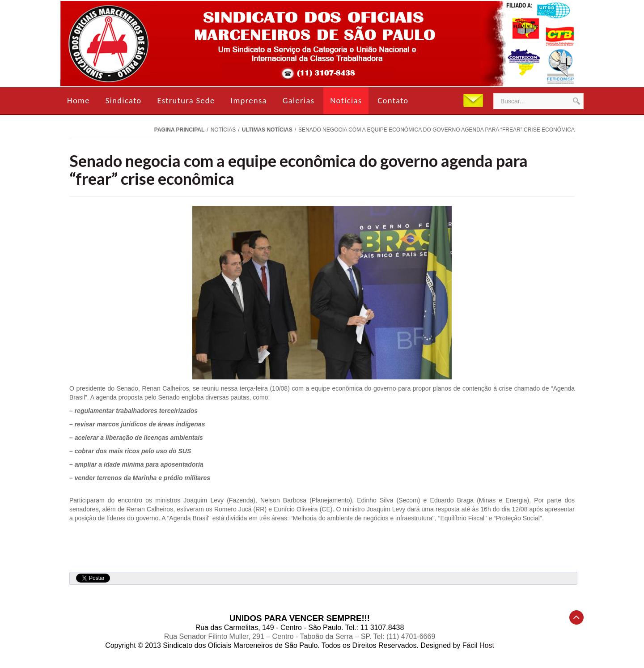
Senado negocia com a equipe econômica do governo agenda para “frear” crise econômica (299, 170)
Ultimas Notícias (267, 130)
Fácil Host (478, 645)
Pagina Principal (179, 130)
